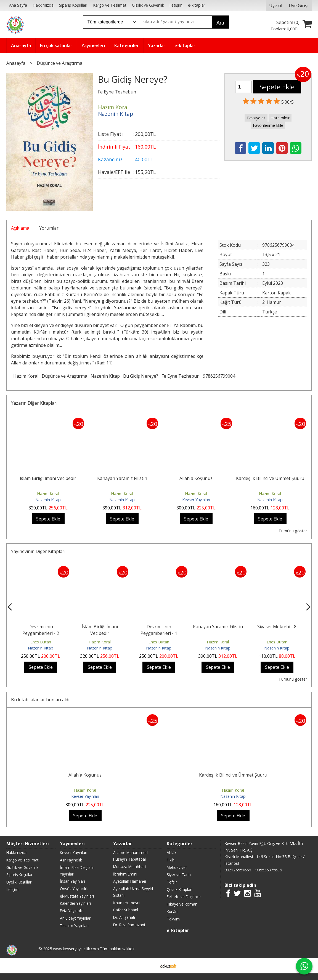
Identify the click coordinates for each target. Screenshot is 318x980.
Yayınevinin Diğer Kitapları (38, 551)
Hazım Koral (26, 376)
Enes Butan (41, 642)
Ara (220, 23)
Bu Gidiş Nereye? (141, 376)
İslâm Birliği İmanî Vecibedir (48, 478)
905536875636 (269, 870)
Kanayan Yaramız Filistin (122, 478)
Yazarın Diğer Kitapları (34, 403)
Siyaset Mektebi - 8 (277, 627)
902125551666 (238, 870)
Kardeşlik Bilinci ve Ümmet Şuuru (270, 478)
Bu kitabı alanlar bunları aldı (40, 700)
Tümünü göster (293, 531)
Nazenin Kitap (105, 376)
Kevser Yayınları (196, 500)
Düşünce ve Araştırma (64, 376)
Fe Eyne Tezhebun (181, 376)
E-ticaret (150, 966)
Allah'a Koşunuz (196, 478)
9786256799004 (219, 376)
